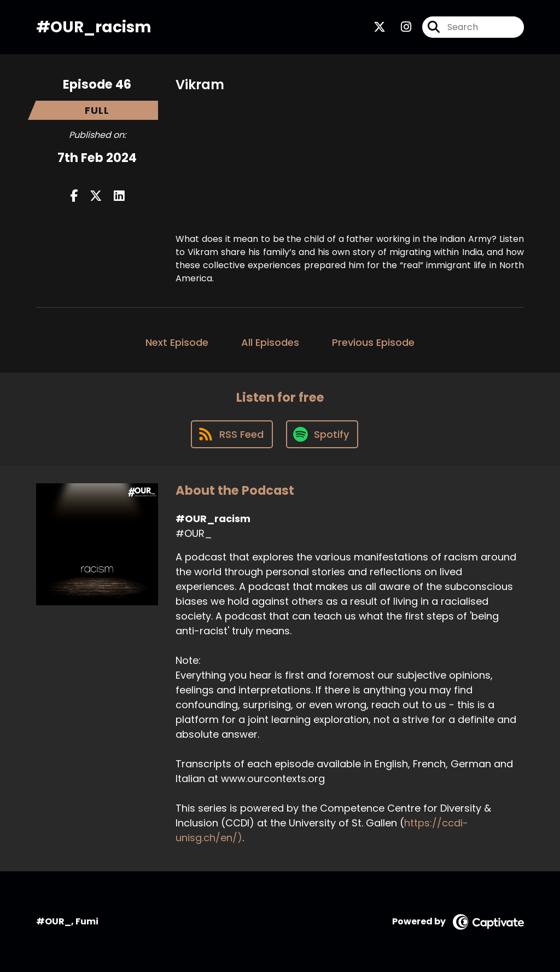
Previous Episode (373, 342)
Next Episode (177, 342)
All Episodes (270, 342)
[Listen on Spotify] (322, 434)
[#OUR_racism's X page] (380, 27)
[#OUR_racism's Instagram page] (399, 27)
